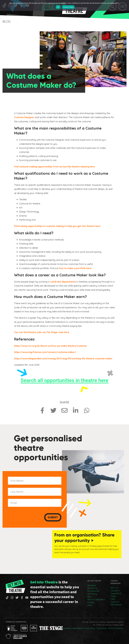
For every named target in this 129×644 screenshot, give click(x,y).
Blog (89, 596)
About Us (114, 587)
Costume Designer (24, 117)
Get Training (92, 588)
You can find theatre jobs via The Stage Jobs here (42, 332)
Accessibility (67, 628)
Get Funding (92, 593)
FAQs (113, 599)
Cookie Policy (102, 628)
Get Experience (93, 591)
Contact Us (115, 601)
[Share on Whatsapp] (87, 410)
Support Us (115, 590)
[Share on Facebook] (42, 410)
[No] (126, 5)
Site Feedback (116, 604)
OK (58, 7)
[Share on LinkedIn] (76, 410)
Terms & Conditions (116, 628)
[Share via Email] (64, 410)
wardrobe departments (63, 282)
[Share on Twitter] (53, 410)
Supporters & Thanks (116, 594)
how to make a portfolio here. (75, 268)
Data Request (78, 628)
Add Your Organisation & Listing (96, 600)
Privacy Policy (90, 628)
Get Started (92, 585)
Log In (90, 605)
